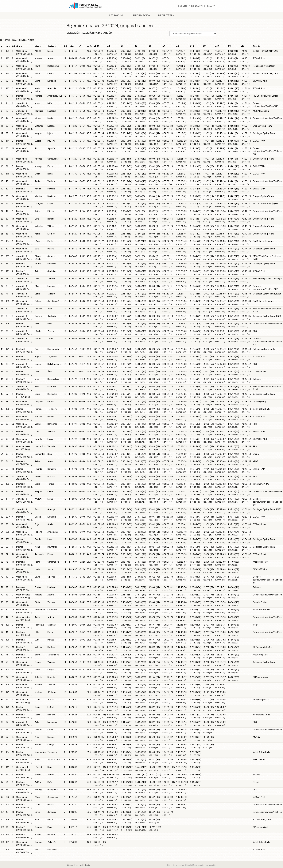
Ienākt (211, 6)
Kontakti (197, 6)
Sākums (183, 6)
